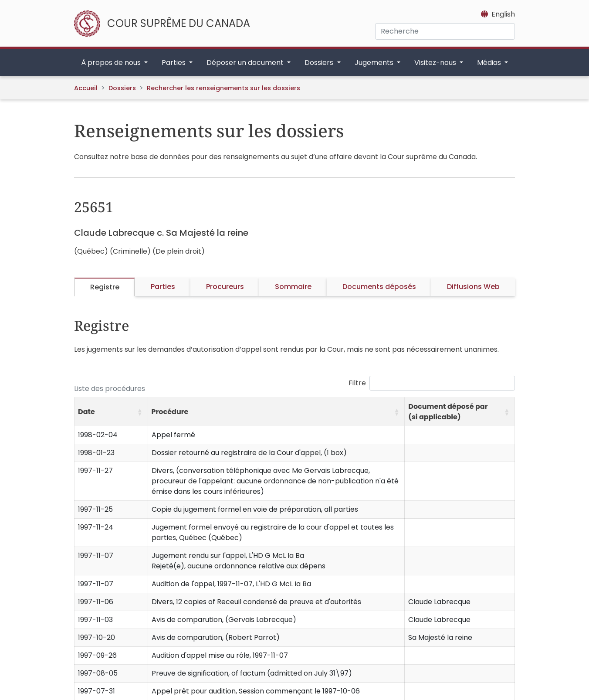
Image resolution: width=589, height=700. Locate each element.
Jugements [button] (375, 63)
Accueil (86, 88)
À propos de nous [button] (112, 63)
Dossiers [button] (320, 63)
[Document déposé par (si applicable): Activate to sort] (460, 412)
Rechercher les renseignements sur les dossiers (223, 88)
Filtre (357, 383)
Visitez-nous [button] (436, 63)
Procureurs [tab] (225, 287)
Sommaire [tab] (293, 287)
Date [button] (86, 412)
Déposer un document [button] (246, 63)
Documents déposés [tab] (379, 287)
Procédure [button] (170, 412)
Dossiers (122, 88)
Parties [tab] (163, 287)
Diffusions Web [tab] (473, 287)
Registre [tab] (105, 287)
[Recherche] (445, 31)
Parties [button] (174, 63)
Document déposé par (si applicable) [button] (448, 412)
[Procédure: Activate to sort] (276, 412)
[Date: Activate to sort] (111, 412)
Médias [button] (490, 63)
